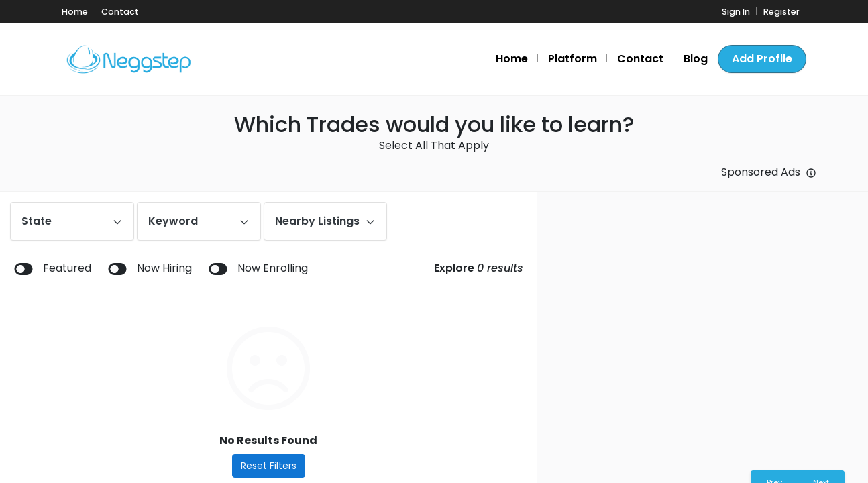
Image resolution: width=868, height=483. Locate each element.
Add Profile (762, 59)
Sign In (736, 12)
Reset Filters (269, 466)
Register (781, 12)
